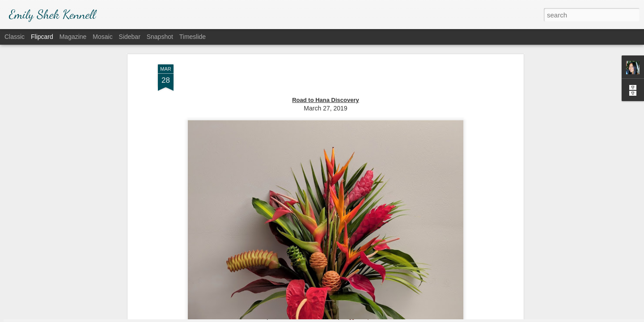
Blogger (350, 317)
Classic (15, 37)
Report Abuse (376, 317)
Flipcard (42, 37)
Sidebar (130, 37)
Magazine (73, 37)
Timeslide (193, 37)
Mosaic (102, 37)
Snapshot (160, 37)
